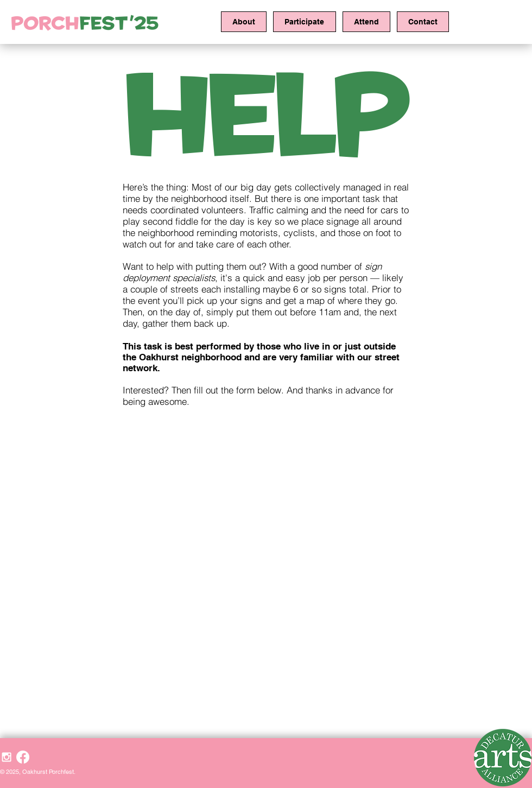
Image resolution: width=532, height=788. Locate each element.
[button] (244, 22)
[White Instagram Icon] (7, 757)
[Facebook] (23, 757)
